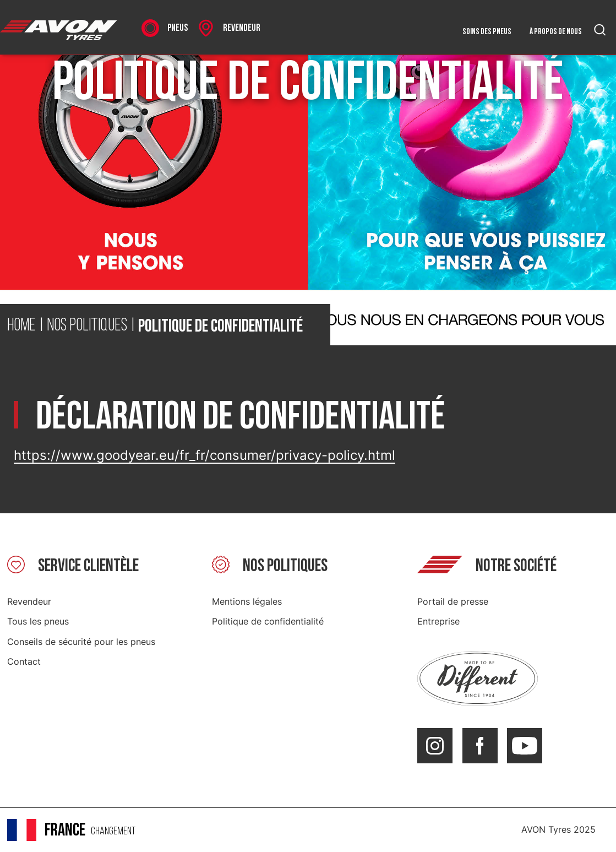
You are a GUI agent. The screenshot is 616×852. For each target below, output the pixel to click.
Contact (24, 661)
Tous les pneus (38, 621)
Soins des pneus (487, 32)
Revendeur (29, 601)
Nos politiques (87, 326)
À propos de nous (556, 32)
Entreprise (438, 621)
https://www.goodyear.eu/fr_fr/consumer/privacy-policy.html (205, 455)
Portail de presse (453, 601)
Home (21, 326)
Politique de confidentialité (268, 621)
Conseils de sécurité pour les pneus (81, 642)
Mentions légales (247, 601)
